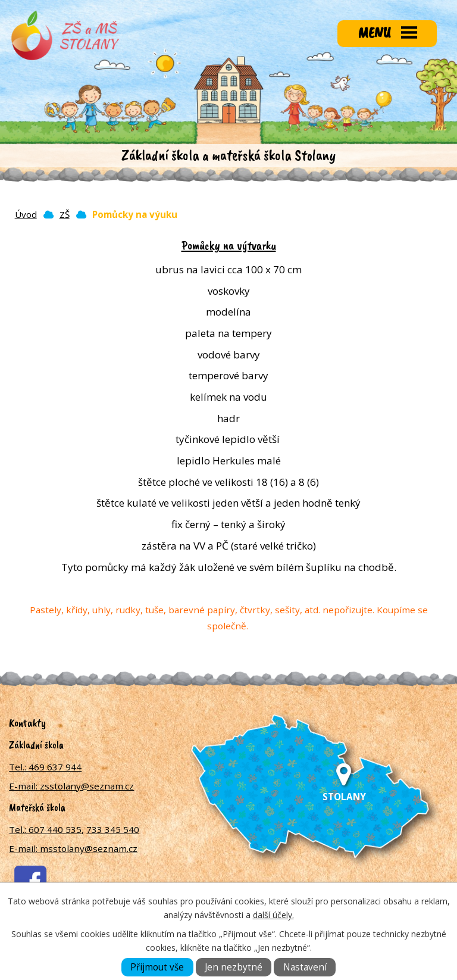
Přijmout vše (157, 967)
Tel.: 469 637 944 (45, 767)
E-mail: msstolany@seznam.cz (73, 848)
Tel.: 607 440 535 (45, 829)
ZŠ (65, 214)
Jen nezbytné (234, 967)
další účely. (273, 915)
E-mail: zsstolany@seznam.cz (71, 786)
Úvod (26, 214)
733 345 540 (113, 829)
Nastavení (305, 967)
